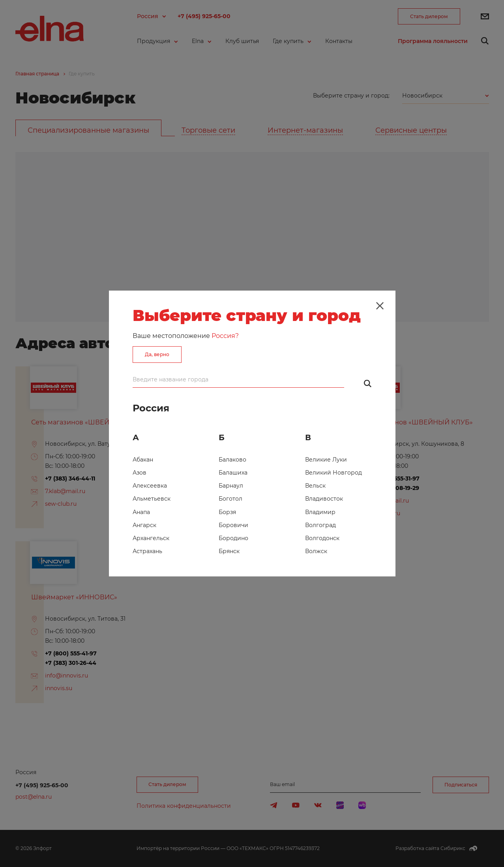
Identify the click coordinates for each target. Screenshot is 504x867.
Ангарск (144, 525)
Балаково (232, 460)
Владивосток (324, 499)
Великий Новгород (334, 473)
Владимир (320, 512)
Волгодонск (322, 538)
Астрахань (147, 551)
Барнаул (231, 486)
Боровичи (233, 525)
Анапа (141, 512)
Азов (140, 473)
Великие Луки (326, 460)
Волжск (316, 551)
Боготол (230, 499)
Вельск (315, 486)
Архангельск (151, 538)
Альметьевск (152, 499)
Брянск (229, 551)
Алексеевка (150, 486)
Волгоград (320, 525)
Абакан (143, 460)
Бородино (233, 538)
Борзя (227, 512)
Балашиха (233, 473)
